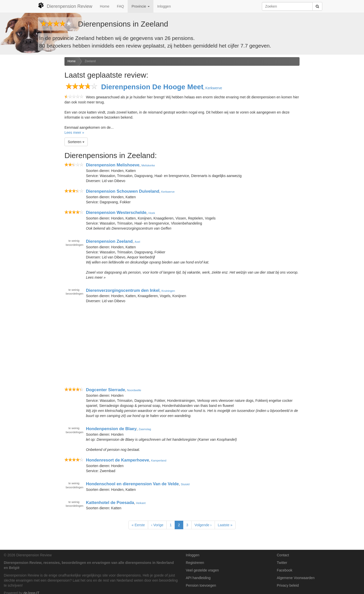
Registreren (195, 563)
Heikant (141, 503)
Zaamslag (145, 429)
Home (105, 6)
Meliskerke (148, 165)
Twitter (282, 563)
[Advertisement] (30, 137)
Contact (283, 555)
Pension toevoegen (201, 585)
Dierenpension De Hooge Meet (152, 87)
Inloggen (164, 6)
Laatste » (225, 525)
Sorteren (76, 142)
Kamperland (159, 460)
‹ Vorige (157, 525)
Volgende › (203, 525)
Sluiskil (185, 484)
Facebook (285, 570)
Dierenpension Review (65, 6)
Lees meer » (74, 133)
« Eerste (138, 525)
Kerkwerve (214, 88)
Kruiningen (168, 291)
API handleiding (198, 578)
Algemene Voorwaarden (296, 578)
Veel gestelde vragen (202, 570)
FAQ (120, 6)
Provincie (140, 6)
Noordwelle (134, 390)
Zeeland (90, 61)
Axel (137, 242)
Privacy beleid (288, 585)
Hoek (152, 213)
